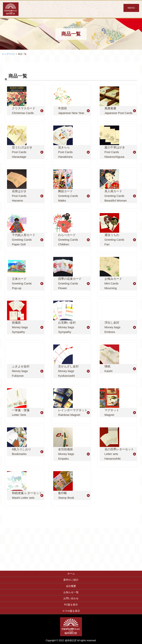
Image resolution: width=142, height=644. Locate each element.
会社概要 (71, 586)
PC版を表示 (71, 605)
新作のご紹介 (71, 580)
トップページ (8, 54)
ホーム (71, 574)
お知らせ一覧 (71, 592)
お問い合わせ (71, 598)
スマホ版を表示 (71, 611)
